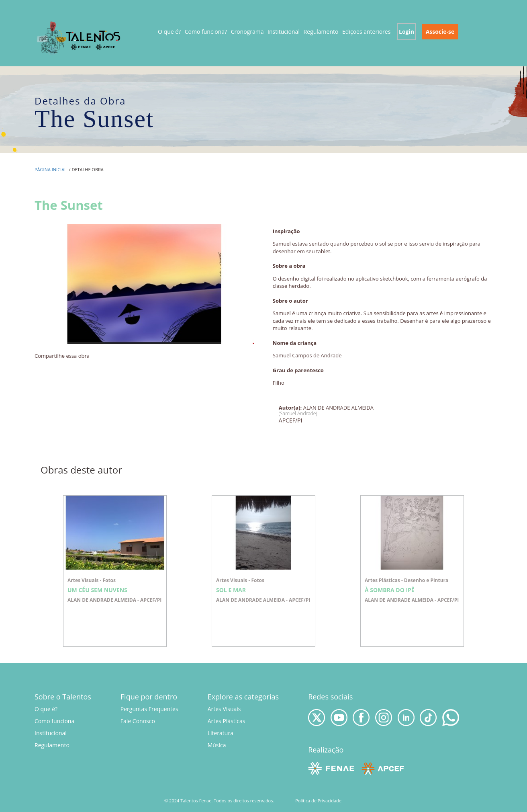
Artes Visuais (224, 709)
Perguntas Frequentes (149, 709)
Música (217, 745)
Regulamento (52, 745)
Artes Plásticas (227, 721)
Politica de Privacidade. (319, 801)
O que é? (169, 32)
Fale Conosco (138, 721)
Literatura (221, 733)
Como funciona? (206, 32)
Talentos (79, 37)
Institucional (51, 733)
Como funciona (54, 721)
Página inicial (51, 169)
